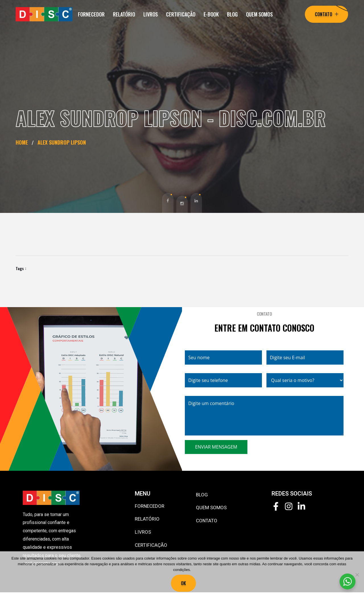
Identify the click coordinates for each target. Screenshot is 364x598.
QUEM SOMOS (259, 14)
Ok (183, 583)
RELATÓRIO (124, 14)
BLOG (232, 14)
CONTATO (207, 521)
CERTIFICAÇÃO (181, 14)
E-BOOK (211, 14)
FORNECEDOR (91, 14)
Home (23, 142)
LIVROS (151, 14)
